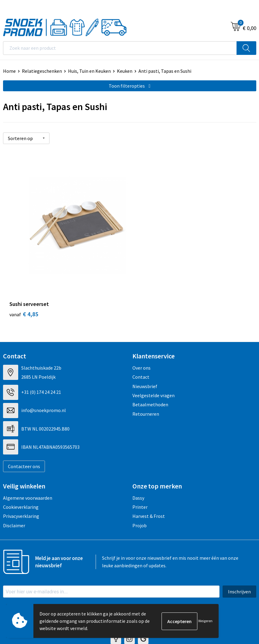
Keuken (125, 71)
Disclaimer (14, 503)
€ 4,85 (24, 291)
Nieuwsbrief (145, 364)
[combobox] (120, 48)
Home (9, 71)
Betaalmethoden (150, 382)
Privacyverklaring (21, 494)
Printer (140, 484)
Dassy (138, 475)
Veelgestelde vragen (153, 373)
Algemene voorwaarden (28, 475)
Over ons (141, 345)
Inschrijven (239, 569)
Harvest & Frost (149, 494)
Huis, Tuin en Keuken (89, 71)
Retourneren (146, 391)
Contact (141, 354)
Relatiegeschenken (42, 71)
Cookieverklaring (21, 484)
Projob (140, 503)
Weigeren (205, 621)
